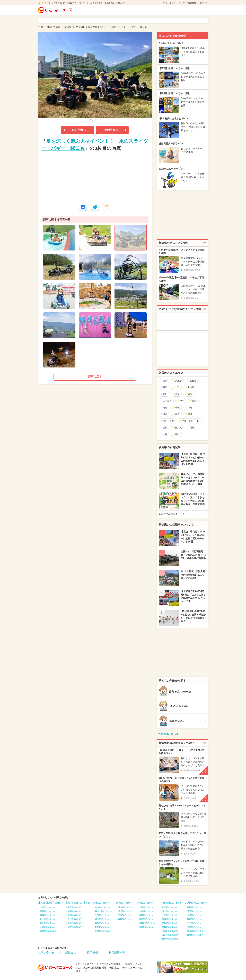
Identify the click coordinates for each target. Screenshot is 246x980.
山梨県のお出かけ (76, 911)
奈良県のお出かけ (147, 919)
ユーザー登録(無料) (188, 3)
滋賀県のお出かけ (147, 927)
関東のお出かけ (101, 903)
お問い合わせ (46, 953)
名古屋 (190, 387)
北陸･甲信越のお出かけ (78, 903)
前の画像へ (79, 130)
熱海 (176, 414)
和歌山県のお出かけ (148, 923)
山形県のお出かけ (48, 927)
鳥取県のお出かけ (170, 919)
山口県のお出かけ (170, 915)
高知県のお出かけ (170, 931)
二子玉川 (166, 401)
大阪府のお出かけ (147, 907)
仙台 (189, 394)
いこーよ (46, 3)
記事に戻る (95, 377)
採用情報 (92, 953)
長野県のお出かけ (76, 907)
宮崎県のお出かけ (195, 927)
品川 (193, 401)
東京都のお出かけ (103, 907)
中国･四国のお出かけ (171, 903)
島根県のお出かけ (170, 923)
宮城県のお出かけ (48, 911)
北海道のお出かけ (48, 907)
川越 (191, 428)
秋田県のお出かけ (48, 923)
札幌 (176, 408)
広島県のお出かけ (170, 907)
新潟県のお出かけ (76, 915)
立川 (164, 394)
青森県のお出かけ (48, 915)
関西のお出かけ (145, 903)
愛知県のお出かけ (126, 907)
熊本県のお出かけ (195, 919)
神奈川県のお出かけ (104, 911)
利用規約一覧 (117, 953)
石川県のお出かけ (76, 919)
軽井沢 (177, 428)
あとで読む (171, 3)
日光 (164, 408)
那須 (176, 394)
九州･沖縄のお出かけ (196, 903)
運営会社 (71, 953)
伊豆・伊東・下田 (190, 421)
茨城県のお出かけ (103, 931)
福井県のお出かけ (76, 927)
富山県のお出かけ (76, 923)
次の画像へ (111, 130)
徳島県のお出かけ (170, 939)
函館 (176, 434)
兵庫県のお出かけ (147, 915)
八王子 (177, 381)
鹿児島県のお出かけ (196, 931)
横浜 (164, 381)
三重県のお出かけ (126, 915)
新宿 (164, 387)
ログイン (204, 3)
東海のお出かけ (125, 903)
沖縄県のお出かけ (195, 935)
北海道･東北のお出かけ (51, 903)
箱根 (189, 414)
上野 (176, 387)
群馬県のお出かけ (103, 923)
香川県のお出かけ (170, 935)
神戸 (181, 401)
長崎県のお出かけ (195, 915)
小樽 (164, 434)
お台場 (192, 381)
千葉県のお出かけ (103, 915)
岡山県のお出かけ (170, 911)
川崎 (189, 408)
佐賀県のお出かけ (195, 911)
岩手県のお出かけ (48, 919)
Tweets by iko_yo (167, 734)
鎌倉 (164, 414)
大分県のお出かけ (195, 923)
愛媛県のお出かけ (170, 927)
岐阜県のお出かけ (126, 911)
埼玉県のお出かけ (103, 919)
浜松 (164, 428)
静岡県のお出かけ (126, 919)
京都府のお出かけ (147, 911)
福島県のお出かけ (48, 931)
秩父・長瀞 (167, 421)
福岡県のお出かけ (195, 907)
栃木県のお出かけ (103, 927)
